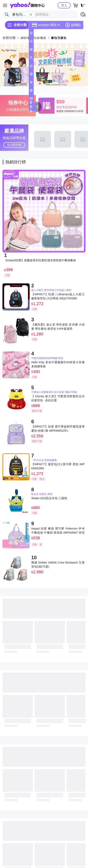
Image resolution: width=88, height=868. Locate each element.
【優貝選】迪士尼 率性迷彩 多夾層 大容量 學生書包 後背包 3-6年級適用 (58, 327)
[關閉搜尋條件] (31, 15)
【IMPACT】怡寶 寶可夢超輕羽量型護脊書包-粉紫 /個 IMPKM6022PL (58, 429)
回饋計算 (31, 42)
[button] (40, 84)
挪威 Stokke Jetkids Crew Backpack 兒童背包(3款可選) (58, 565)
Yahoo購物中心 (27, 5)
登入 (64, 5)
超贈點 (73, 25)
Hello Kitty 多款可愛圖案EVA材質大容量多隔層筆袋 (58, 364)
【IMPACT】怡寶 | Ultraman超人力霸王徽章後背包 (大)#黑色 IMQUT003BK (58, 296)
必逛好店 (31, 67)
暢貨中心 (31, 51)
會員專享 (31, 83)
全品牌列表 (14, 145)
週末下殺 (31, 75)
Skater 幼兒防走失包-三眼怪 (49, 498)
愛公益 (31, 92)
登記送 (31, 34)
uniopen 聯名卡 (46, 25)
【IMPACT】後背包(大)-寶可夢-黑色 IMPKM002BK (58, 466)
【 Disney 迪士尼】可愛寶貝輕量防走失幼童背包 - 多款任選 (58, 398)
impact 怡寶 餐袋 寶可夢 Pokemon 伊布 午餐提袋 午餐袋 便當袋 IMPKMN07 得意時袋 (58, 531)
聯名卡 (31, 100)
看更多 (33, 107)
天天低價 (31, 59)
